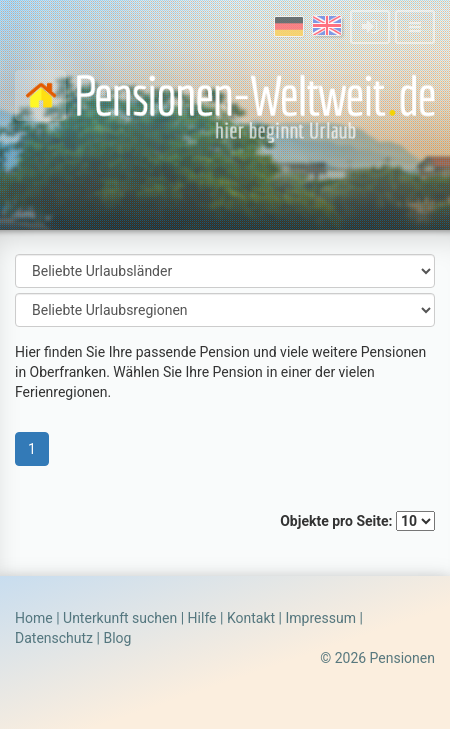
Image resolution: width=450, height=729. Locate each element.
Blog (117, 638)
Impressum (320, 618)
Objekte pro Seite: (357, 521)
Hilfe (202, 618)
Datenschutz (54, 638)
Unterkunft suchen (120, 618)
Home (34, 618)
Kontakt (251, 618)
